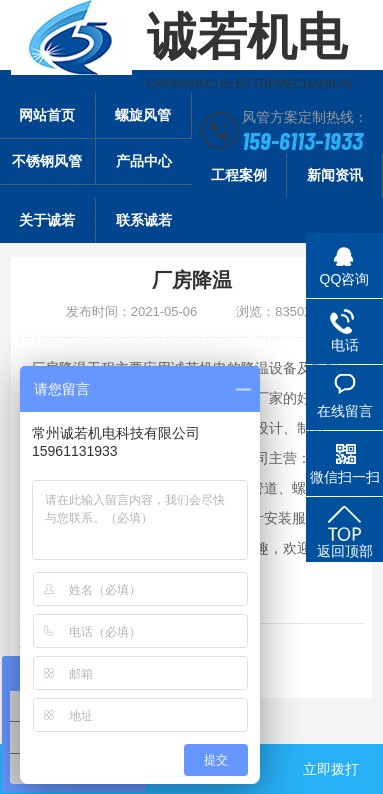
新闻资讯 (335, 175)
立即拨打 (331, 769)
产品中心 (144, 161)
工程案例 (239, 175)
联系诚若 (144, 220)
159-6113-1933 (302, 140)
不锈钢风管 (47, 161)
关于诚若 (47, 220)
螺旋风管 (143, 115)
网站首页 (47, 115)
